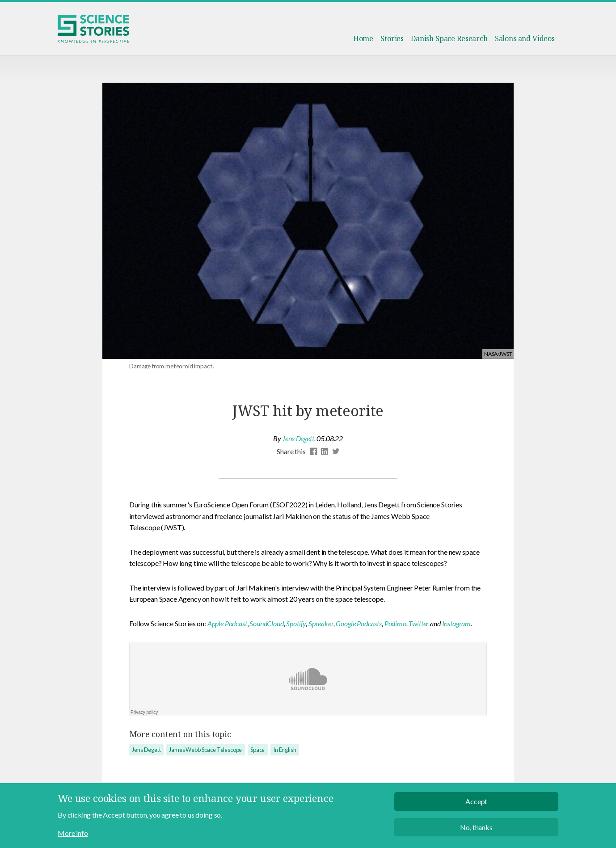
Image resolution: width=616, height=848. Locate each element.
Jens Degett (298, 438)
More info (73, 836)
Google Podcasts (359, 623)
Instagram (457, 623)
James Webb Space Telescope (205, 750)
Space (257, 750)
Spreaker (321, 623)
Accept (476, 804)
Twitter (419, 623)
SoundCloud (266, 623)
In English (285, 750)
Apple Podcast (227, 623)
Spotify (296, 623)
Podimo (395, 623)
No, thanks (476, 830)
